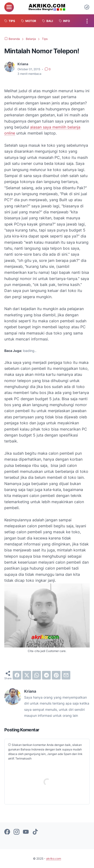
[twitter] (27, 675)
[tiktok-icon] (35, 832)
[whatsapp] (37, 675)
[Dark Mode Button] (87, 7)
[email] (66, 675)
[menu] (9, 7)
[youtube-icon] (26, 832)
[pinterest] (56, 675)
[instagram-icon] (17, 832)
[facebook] (17, 675)
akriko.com (54, 859)
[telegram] (46, 675)
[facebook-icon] (7, 832)
